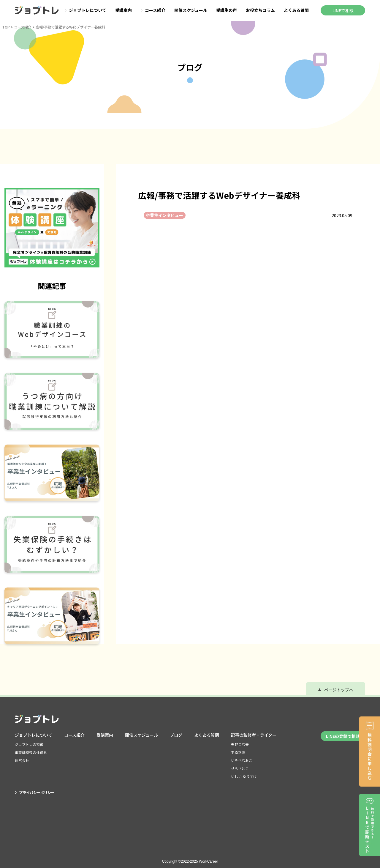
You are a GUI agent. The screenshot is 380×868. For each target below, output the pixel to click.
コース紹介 (153, 10)
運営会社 (22, 760)
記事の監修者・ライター (254, 735)
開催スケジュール (191, 10)
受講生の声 (227, 10)
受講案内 (123, 10)
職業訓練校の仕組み (31, 752)
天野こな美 (240, 744)
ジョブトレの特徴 (29, 744)
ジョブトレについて (85, 10)
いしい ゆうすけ (244, 776)
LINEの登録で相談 (343, 736)
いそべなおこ (242, 760)
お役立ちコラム (260, 10)
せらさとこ (240, 768)
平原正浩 (238, 752)
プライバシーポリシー (35, 793)
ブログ (176, 735)
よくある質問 (296, 10)
